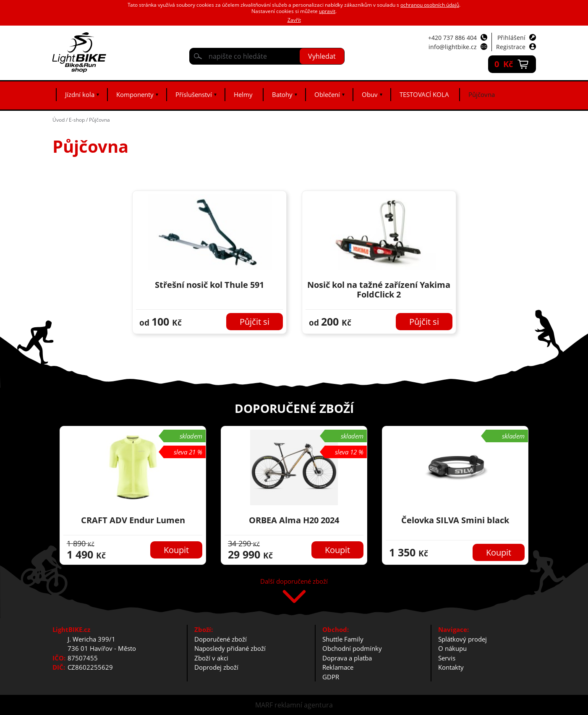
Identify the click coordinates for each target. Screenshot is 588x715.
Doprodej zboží (216, 667)
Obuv (370, 94)
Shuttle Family (343, 639)
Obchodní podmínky (352, 648)
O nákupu (452, 648)
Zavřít (294, 20)
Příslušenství (194, 94)
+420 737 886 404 (452, 38)
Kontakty (451, 667)
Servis (447, 658)
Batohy (282, 94)
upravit (327, 11)
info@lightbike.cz (453, 47)
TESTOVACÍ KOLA (424, 94)
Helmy (243, 94)
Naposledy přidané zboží (230, 648)
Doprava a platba (347, 658)
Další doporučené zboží (294, 582)
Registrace (511, 47)
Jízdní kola (80, 94)
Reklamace (338, 667)
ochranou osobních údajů (430, 5)
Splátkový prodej (463, 639)
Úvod (59, 120)
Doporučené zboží (221, 639)
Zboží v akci (211, 658)
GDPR (331, 677)
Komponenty (135, 94)
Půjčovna (482, 94)
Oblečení (327, 94)
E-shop (77, 120)
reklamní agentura (304, 705)
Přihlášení (511, 38)
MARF (264, 705)
